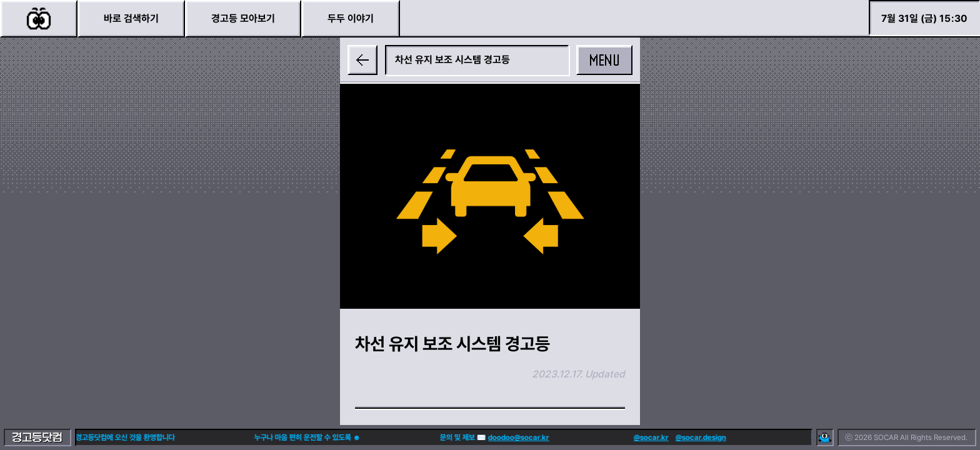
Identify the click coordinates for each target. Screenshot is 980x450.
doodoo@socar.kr (493, 437)
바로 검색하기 (131, 18)
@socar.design (675, 437)
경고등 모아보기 (243, 18)
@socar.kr (626, 437)
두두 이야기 (351, 18)
